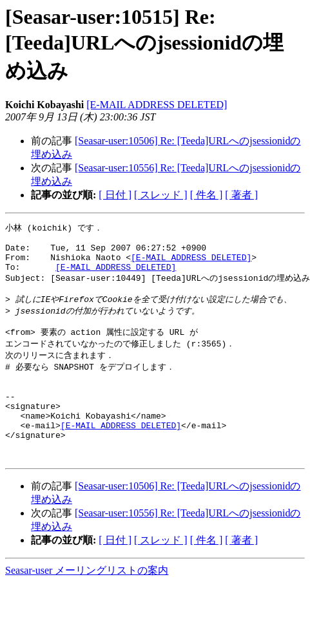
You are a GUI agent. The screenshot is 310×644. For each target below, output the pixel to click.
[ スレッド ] (161, 195)
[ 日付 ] (115, 195)
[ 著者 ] (241, 195)
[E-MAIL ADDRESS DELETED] (157, 105)
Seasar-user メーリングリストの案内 (87, 604)
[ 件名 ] (207, 195)
